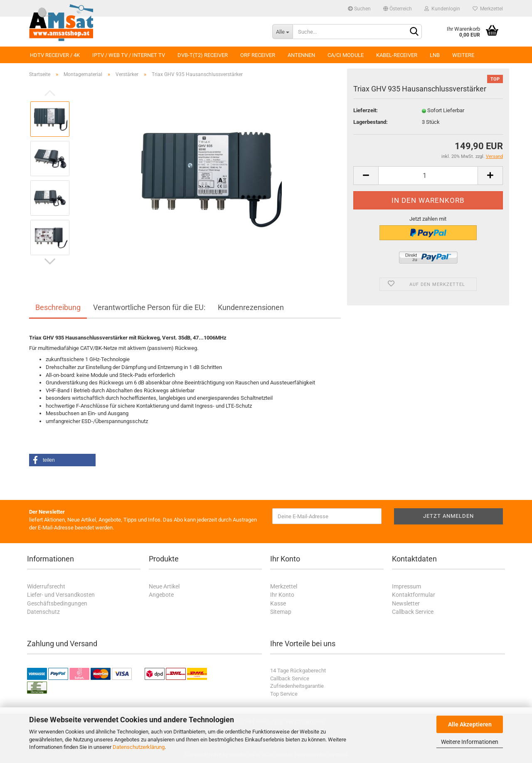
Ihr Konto (282, 595)
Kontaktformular (414, 595)
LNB (435, 55)
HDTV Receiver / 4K (55, 55)
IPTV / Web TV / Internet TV (129, 55)
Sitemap (281, 612)
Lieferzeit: (366, 110)
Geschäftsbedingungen (57, 603)
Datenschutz (43, 612)
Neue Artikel (164, 586)
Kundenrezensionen (251, 307)
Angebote (161, 595)
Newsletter (406, 603)
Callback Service (413, 612)
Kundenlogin (442, 9)
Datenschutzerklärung (139, 747)
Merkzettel (488, 9)
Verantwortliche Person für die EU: (149, 307)
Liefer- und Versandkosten (61, 595)
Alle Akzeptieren (470, 724)
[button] (62, 460)
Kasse (278, 603)
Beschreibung (58, 307)
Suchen (359, 9)
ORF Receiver (258, 55)
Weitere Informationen (470, 742)
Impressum (406, 586)
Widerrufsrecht (46, 586)
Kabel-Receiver (397, 55)
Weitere (463, 55)
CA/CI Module (346, 55)
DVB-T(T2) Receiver (203, 55)
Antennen (301, 55)
